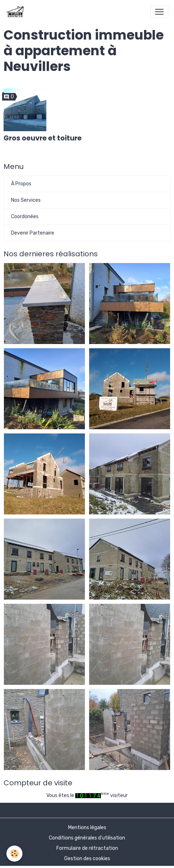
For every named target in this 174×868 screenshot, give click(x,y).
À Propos (21, 184)
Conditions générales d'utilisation (87, 838)
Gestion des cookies (87, 859)
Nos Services (26, 200)
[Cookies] (14, 854)
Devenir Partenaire (33, 233)
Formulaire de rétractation (87, 848)
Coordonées (25, 217)
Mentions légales (87, 828)
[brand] (16, 12)
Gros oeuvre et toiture (43, 138)
